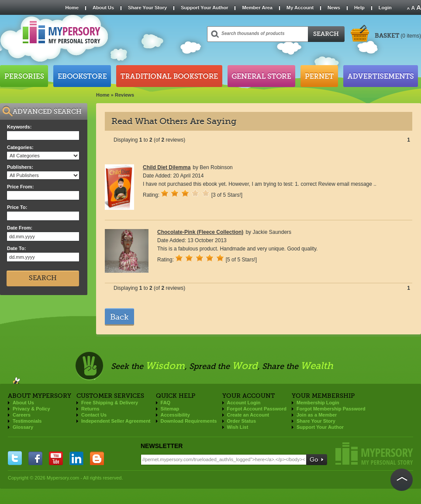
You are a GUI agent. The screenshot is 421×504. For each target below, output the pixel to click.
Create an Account (248, 415)
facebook (35, 458)
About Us (103, 7)
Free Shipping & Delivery (110, 403)
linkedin (76, 458)
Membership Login (318, 403)
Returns (90, 409)
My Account (300, 7)
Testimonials (27, 421)
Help (359, 7)
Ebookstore (82, 76)
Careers (22, 415)
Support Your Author (204, 7)
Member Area (257, 7)
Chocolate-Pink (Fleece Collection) (200, 232)
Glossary (23, 427)
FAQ (166, 403)
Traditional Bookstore (169, 76)
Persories (24, 76)
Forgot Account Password (257, 409)
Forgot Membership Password (331, 409)
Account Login (244, 403)
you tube (56, 458)
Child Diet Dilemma (167, 167)
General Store (261, 76)
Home (72, 7)
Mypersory (374, 454)
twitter (15, 458)
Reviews (124, 95)
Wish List (238, 427)
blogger (97, 458)
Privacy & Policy (31, 409)
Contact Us (94, 415)
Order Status (242, 421)
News (334, 7)
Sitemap (170, 409)
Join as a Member (317, 415)
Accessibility (175, 415)
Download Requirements (189, 421)
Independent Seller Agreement (116, 421)
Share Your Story (147, 7)
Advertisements (381, 76)
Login (385, 7)
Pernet (319, 76)
